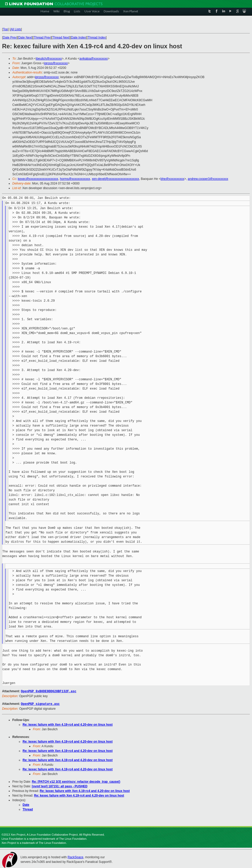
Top (5, 29)
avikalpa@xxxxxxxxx (94, 59)
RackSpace (75, 857)
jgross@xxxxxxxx (56, 63)
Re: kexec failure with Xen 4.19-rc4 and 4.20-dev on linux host (68, 724)
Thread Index (97, 38)
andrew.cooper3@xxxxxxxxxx (208, 179)
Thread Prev (42, 38)
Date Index (79, 38)
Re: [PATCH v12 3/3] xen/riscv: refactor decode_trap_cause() (76, 781)
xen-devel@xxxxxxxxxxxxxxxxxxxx (115, 179)
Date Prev (10, 38)
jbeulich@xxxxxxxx (49, 59)
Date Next (25, 38)
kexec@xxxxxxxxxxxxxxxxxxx (38, 179)
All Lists (16, 29)
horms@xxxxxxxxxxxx (75, 179)
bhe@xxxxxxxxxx (172, 179)
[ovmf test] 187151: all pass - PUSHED (60, 786)
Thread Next (61, 38)
